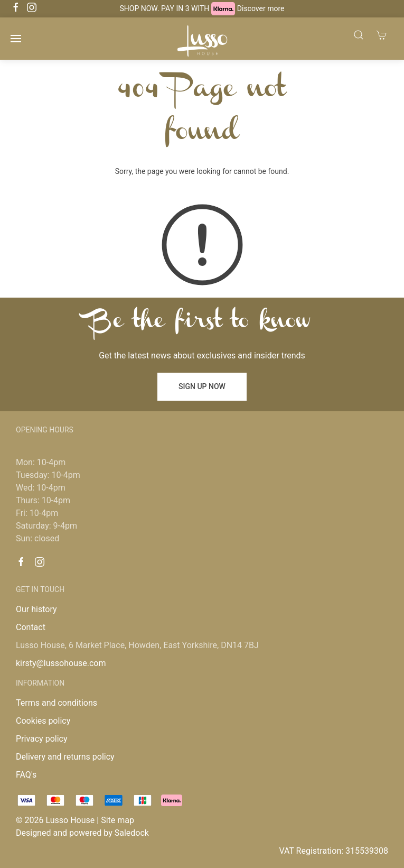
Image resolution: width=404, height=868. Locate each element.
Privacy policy (42, 739)
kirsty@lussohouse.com (61, 663)
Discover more (261, 8)
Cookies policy (43, 721)
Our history (36, 609)
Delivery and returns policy (65, 757)
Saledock (132, 833)
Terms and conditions (57, 703)
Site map (118, 820)
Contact (31, 627)
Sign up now (202, 386)
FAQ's (26, 775)
